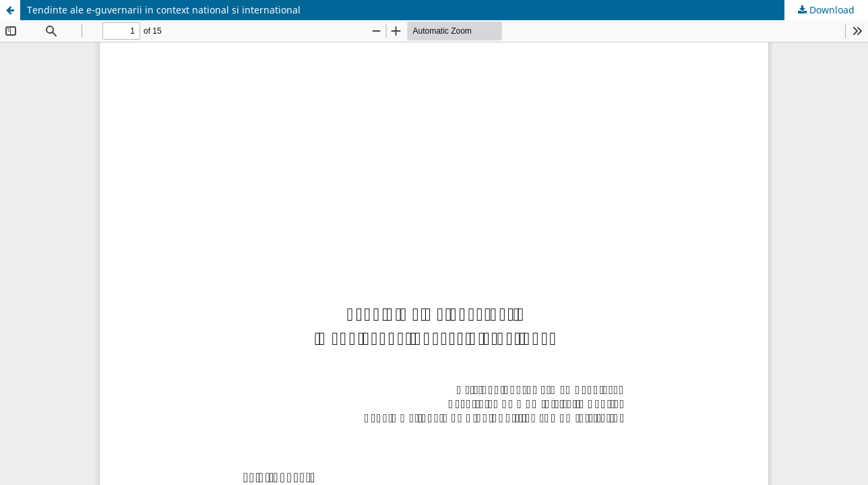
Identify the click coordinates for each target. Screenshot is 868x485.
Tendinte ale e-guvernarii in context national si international (164, 10)
